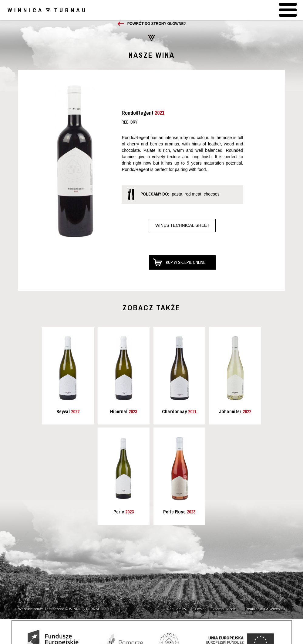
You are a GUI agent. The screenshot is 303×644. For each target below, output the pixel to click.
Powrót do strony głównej (157, 24)
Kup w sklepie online (186, 262)
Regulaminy (176, 609)
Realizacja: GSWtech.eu (265, 609)
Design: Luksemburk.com (216, 609)
